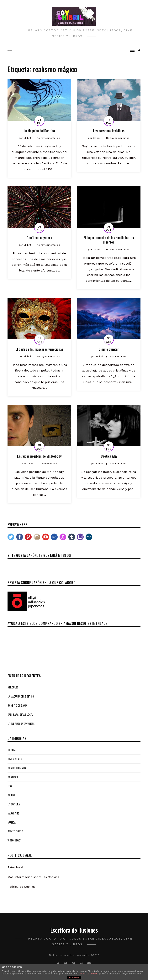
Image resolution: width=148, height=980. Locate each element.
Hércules (13, 687)
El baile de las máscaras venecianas (39, 349)
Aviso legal (15, 867)
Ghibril (12, 795)
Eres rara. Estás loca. (20, 714)
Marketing (13, 813)
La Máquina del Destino (39, 131)
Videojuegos (15, 840)
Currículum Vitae (18, 768)
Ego (10, 786)
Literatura (14, 804)
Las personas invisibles (109, 131)
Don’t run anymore (39, 238)
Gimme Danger (109, 349)
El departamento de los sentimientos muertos (109, 240)
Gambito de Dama (17, 705)
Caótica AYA (109, 456)
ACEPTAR (74, 977)
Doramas (13, 777)
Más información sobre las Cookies (33, 877)
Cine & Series (15, 759)
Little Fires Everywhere (21, 723)
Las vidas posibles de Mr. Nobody (39, 456)
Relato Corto (15, 831)
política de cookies (88, 974)
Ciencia (12, 750)
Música (12, 822)
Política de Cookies (21, 887)
